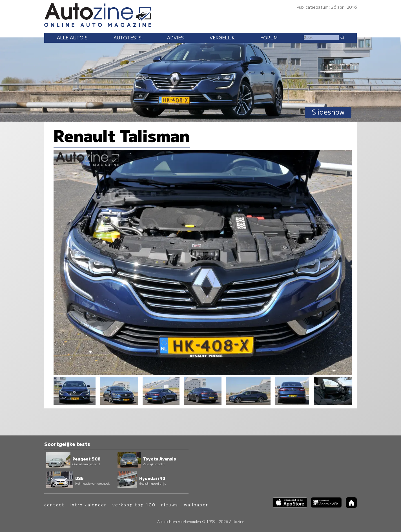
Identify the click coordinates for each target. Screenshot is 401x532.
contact (55, 505)
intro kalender (88, 505)
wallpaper (196, 505)
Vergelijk (222, 37)
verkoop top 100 (134, 505)
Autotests (128, 37)
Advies (175, 37)
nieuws (170, 505)
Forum (269, 37)
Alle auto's (72, 37)
